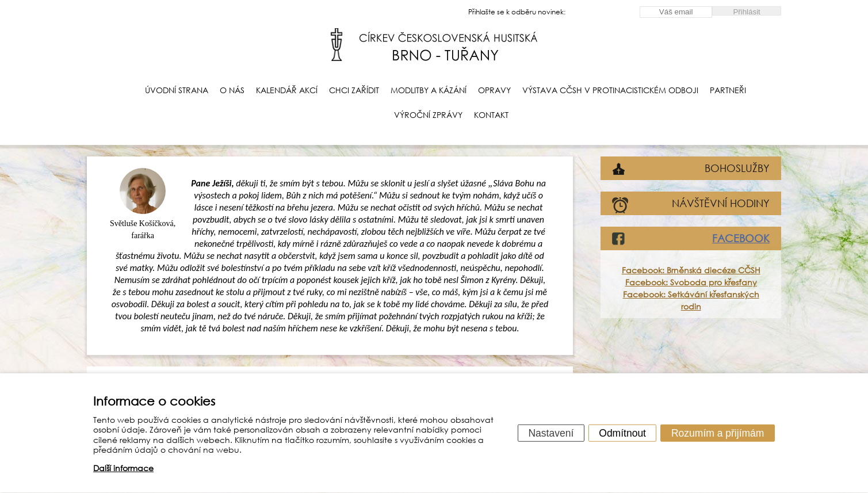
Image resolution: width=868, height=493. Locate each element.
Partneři (728, 90)
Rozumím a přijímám (718, 433)
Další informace (123, 468)
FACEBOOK (741, 238)
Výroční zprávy (428, 115)
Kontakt (491, 115)
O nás (232, 90)
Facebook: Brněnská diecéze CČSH (691, 270)
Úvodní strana (177, 90)
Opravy (494, 90)
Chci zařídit (354, 90)
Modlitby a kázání (429, 90)
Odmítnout (622, 433)
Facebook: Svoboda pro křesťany (691, 282)
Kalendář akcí (287, 90)
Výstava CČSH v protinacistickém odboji (610, 90)
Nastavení (551, 433)
